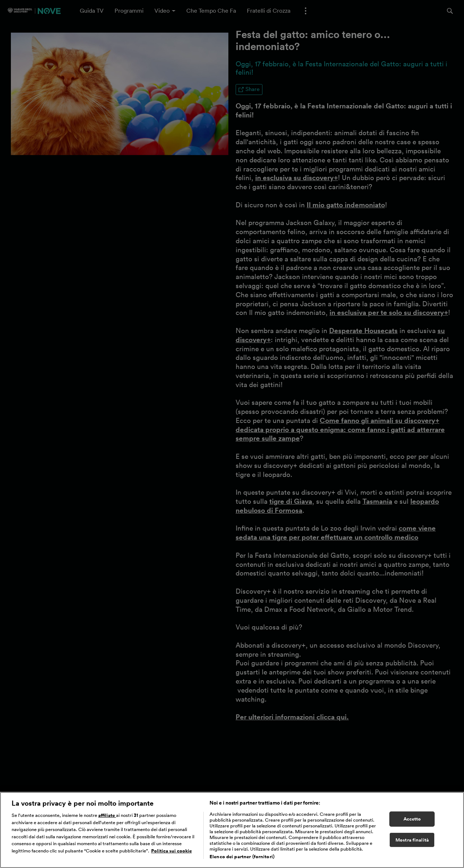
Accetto (412, 822)
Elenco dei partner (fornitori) (242, 859)
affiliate (107, 818)
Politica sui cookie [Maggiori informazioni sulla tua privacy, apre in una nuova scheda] (171, 854)
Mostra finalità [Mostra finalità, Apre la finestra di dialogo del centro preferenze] (412, 843)
